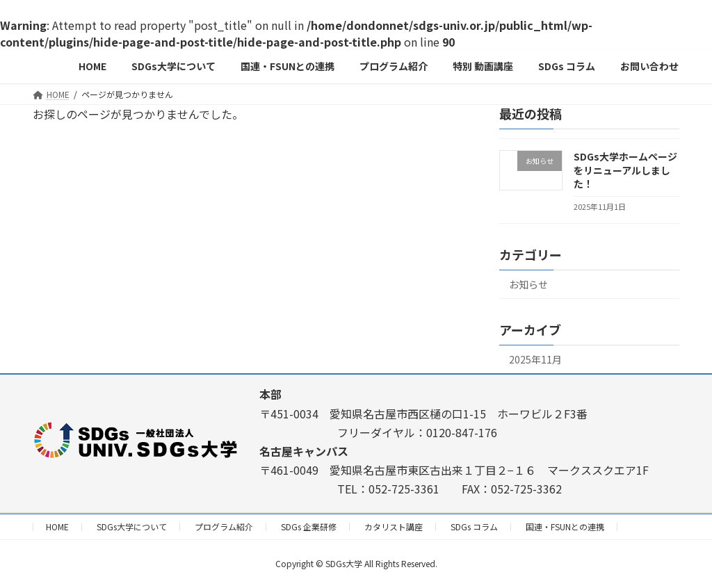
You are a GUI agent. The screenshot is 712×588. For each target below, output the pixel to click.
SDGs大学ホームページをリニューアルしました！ (625, 170)
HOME (57, 526)
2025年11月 (535, 359)
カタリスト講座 (394, 526)
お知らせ (528, 284)
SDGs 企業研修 (309, 526)
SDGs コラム (474, 526)
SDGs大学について (132, 526)
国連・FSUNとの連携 (565, 526)
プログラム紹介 (224, 526)
